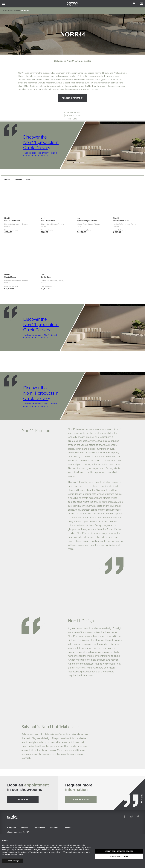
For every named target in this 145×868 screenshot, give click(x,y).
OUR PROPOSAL (73, 112)
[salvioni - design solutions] (72, 4)
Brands (17, 11)
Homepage (7, 11)
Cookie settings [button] (13, 861)
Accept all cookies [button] (119, 857)
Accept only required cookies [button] (119, 851)
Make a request (81, 799)
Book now (23, 799)
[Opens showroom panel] (134, 4)
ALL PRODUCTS (73, 116)
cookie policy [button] (80, 848)
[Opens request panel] (141, 4)
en (24, 832)
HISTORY (73, 119)
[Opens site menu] (4, 4)
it (28, 832)
